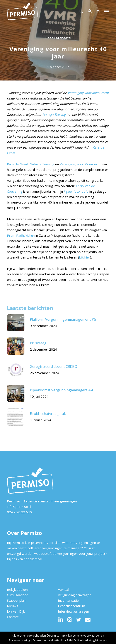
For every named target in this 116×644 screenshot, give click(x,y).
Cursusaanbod (18, 595)
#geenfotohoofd (76, 191)
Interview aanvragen (73, 611)
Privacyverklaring (19, 640)
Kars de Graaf (17, 164)
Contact (13, 617)
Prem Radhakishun (21, 235)
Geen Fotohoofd (58, 38)
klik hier (85, 257)
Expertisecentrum (72, 606)
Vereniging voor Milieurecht (88, 93)
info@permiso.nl (19, 507)
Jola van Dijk (16, 611)
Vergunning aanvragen (75, 595)
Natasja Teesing (54, 115)
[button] (107, 11)
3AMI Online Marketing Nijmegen (87, 640)
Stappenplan (16, 600)
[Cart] (98, 11)
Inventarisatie (68, 600)
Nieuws (13, 606)
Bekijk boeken (17, 589)
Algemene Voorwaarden (85, 636)
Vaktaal (63, 589)
